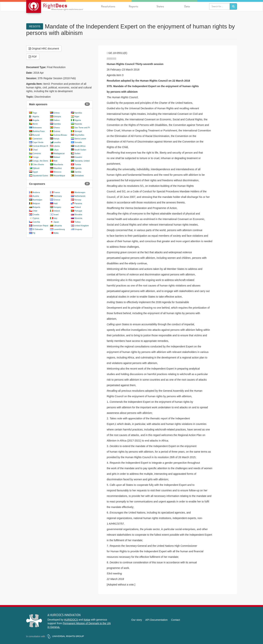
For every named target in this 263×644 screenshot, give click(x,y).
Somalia (78, 142)
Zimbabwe (79, 176)
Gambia (57, 124)
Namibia (78, 113)
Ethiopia (57, 116)
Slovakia (78, 214)
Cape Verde (38, 142)
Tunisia (78, 164)
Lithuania (58, 226)
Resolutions (108, 6)
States (160, 6)
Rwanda (78, 124)
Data (187, 6)
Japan (56, 222)
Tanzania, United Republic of (87, 161)
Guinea (57, 131)
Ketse (87, 620)
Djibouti (36, 168)
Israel (56, 214)
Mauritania (58, 164)
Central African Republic (44, 146)
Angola (36, 120)
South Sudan (80, 150)
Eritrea (57, 113)
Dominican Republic (42, 226)
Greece (57, 200)
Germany (58, 196)
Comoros (37, 153)
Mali (55, 161)
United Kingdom (82, 226)
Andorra (36, 192)
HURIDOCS (71, 620)
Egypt (35, 172)
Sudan (77, 153)
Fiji (34, 233)
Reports (133, 6)
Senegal (78, 131)
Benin (35, 124)
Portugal (78, 211)
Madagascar (59, 153)
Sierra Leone (80, 139)
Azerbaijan (38, 200)
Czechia (36, 222)
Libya (56, 150)
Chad (35, 150)
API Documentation (156, 620)
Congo (36, 157)
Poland (78, 207)
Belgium (36, 203)
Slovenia (78, 218)
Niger (77, 116)
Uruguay (78, 229)
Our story (137, 620)
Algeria (36, 116)
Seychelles (79, 135)
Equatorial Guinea (41, 176)
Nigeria (78, 120)
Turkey (78, 222)
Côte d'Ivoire (38, 164)
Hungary (57, 207)
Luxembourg (59, 229)
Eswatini (78, 157)
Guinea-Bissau (60, 135)
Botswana (37, 128)
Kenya (56, 139)
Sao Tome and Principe (85, 128)
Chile (35, 211)
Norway (78, 200)
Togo (35, 113)
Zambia (78, 172)
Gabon (57, 120)
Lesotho (57, 142)
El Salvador (38, 229)
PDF (33, 57)
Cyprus (36, 218)
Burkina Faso (39, 131)
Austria (36, 196)
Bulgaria (36, 207)
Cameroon (37, 139)
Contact (176, 620)
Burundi (36, 135)
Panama (78, 203)
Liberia (57, 146)
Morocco (57, 172)
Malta (56, 233)
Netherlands (80, 196)
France (57, 192)
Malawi (57, 157)
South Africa (80, 146)
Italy (55, 218)
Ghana (57, 128)
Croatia (36, 214)
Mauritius (58, 168)
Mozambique (59, 176)
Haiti (56, 203)
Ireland (57, 211)
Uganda (78, 168)
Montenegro (80, 192)
